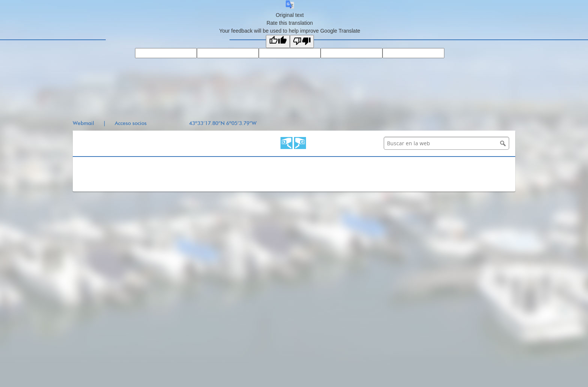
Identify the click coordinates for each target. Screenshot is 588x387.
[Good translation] (278, 41)
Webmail (83, 123)
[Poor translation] (302, 41)
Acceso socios (131, 123)
